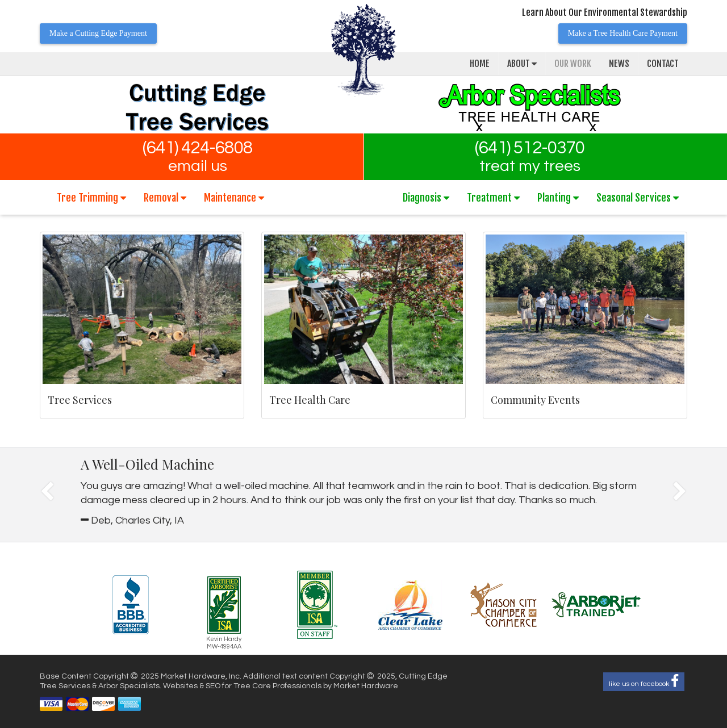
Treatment (493, 198)
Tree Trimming (91, 198)
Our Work (573, 64)
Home (480, 64)
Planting (558, 198)
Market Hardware (366, 686)
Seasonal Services (638, 198)
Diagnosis (426, 198)
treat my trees (530, 166)
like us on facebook (644, 682)
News (619, 64)
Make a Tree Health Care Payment (623, 33)
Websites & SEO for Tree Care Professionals (243, 686)
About (522, 64)
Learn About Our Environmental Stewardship (605, 12)
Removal (165, 198)
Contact (663, 64)
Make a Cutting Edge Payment (98, 33)
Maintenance (234, 198)
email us (198, 166)
